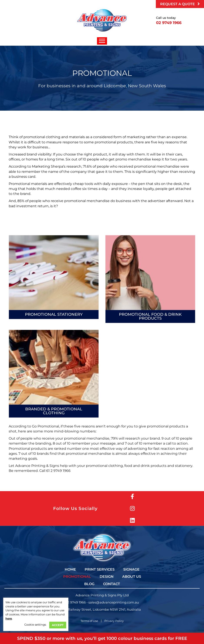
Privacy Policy (114, 621)
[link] (70, 569)
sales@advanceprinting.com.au (114, 602)
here (9, 618)
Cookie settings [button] (35, 625)
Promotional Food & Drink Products (150, 370)
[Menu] (102, 41)
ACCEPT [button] (58, 625)
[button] (180, 4)
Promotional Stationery (54, 368)
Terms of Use (89, 621)
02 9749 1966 (75, 602)
